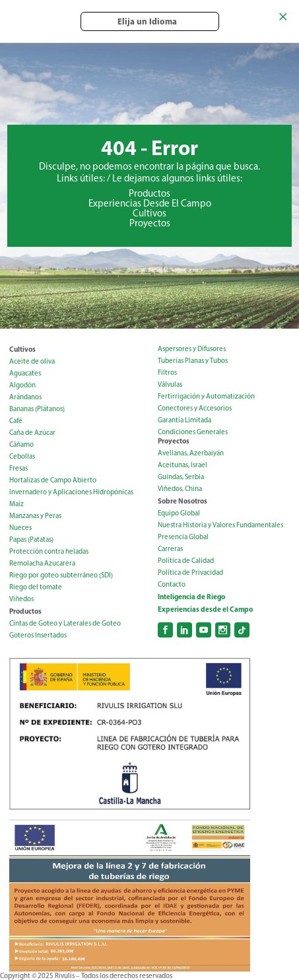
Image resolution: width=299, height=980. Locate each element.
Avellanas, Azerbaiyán (191, 453)
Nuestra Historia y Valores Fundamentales (220, 525)
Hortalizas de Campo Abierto (53, 480)
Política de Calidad (186, 561)
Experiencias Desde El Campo (150, 203)
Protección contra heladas (49, 551)
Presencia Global (183, 537)
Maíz (17, 504)
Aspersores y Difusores (192, 349)
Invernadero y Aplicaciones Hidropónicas (71, 492)
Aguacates (25, 373)
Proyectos (150, 223)
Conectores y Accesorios (195, 408)
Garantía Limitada (184, 420)
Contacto (172, 584)
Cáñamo (21, 444)
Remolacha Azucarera (42, 563)
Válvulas (170, 384)
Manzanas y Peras (35, 516)
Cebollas (22, 456)
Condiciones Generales (193, 432)
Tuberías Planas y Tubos (193, 361)
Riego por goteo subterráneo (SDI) (61, 575)
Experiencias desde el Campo (205, 609)
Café (16, 421)
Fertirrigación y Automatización (206, 396)
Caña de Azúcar (32, 433)
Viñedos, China (180, 489)
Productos (149, 193)
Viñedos (21, 599)
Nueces (20, 528)
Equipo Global (179, 513)
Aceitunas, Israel (183, 465)
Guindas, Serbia (181, 477)
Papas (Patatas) (31, 539)
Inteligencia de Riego (191, 597)
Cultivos (149, 213)
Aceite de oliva (32, 361)
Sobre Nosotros (183, 501)
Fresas (18, 468)
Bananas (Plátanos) (37, 409)
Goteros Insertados (38, 635)
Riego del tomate (36, 587)
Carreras (170, 549)
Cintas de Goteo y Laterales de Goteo (65, 623)
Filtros (167, 373)
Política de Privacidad (190, 572)
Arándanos (25, 397)
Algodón (22, 385)
